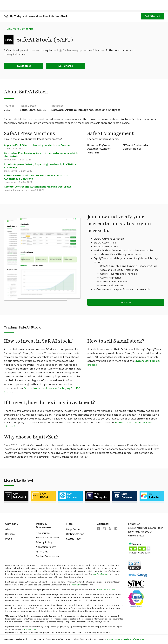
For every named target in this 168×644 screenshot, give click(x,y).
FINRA (73, 585)
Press (8, 539)
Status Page (73, 539)
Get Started (152, 16)
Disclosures (43, 533)
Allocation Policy (46, 547)
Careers (10, 534)
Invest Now (24, 66)
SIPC (79, 585)
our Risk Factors (101, 574)
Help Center (73, 529)
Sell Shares (66, 66)
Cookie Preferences (47, 556)
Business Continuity (48, 538)
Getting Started (75, 534)
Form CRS (42, 552)
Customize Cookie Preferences (126, 639)
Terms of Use (30, 630)
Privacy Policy (44, 542)
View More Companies (20, 29)
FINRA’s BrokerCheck (105, 590)
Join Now (126, 302)
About (9, 529)
